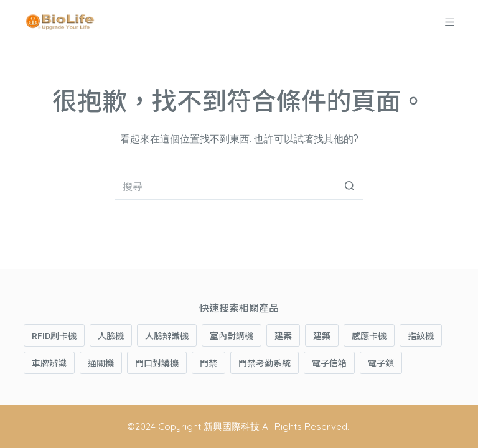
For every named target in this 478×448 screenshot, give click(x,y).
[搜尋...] (239, 186)
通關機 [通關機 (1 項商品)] (101, 363)
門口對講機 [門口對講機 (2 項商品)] (157, 363)
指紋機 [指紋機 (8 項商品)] (421, 335)
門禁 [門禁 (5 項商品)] (209, 363)
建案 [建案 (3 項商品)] (283, 335)
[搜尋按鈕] (349, 186)
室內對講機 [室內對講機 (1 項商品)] (232, 335)
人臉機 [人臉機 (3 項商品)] (111, 335)
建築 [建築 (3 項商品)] (322, 335)
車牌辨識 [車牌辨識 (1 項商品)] (49, 363)
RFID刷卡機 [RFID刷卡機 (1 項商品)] (54, 335)
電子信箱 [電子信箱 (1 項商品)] (329, 363)
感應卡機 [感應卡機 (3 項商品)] (369, 335)
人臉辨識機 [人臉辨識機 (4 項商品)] (167, 335)
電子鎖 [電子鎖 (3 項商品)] (381, 363)
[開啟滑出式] (450, 22)
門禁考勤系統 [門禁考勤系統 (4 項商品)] (265, 363)
